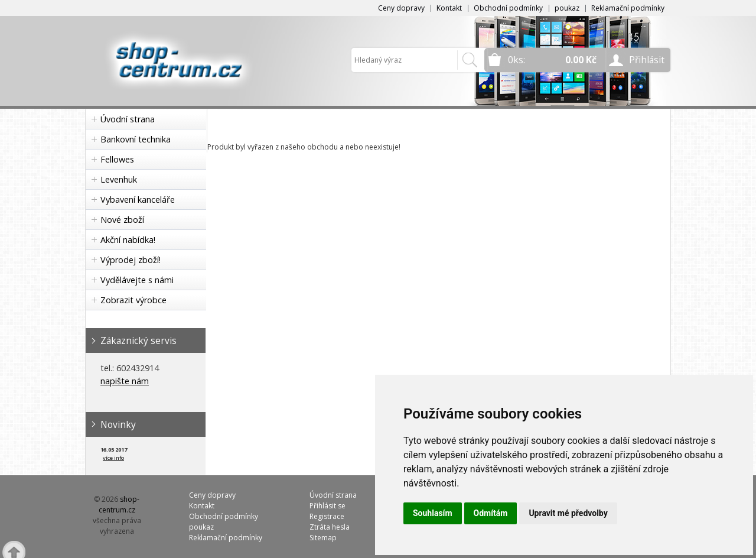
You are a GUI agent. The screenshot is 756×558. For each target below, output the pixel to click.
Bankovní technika (136, 139)
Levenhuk (119, 179)
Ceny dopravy (401, 8)
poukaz (567, 8)
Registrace (327, 516)
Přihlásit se (328, 506)
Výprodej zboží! (131, 260)
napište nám (125, 381)
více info (113, 458)
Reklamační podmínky (628, 8)
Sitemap (323, 538)
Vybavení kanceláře (138, 199)
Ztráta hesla (330, 527)
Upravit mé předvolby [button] (568, 513)
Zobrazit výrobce (133, 300)
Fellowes (117, 159)
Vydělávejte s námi (137, 280)
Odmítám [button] (491, 513)
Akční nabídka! (128, 240)
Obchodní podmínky (508, 8)
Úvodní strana (128, 119)
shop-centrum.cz (119, 505)
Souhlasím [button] (433, 513)
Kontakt (449, 8)
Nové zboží (122, 220)
